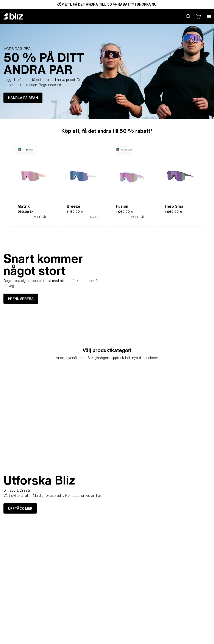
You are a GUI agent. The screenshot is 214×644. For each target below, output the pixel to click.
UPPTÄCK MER (20, 508)
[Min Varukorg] (198, 16)
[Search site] (188, 16)
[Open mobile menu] (209, 16)
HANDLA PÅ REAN (23, 98)
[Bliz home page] (16, 16)
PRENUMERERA (21, 299)
